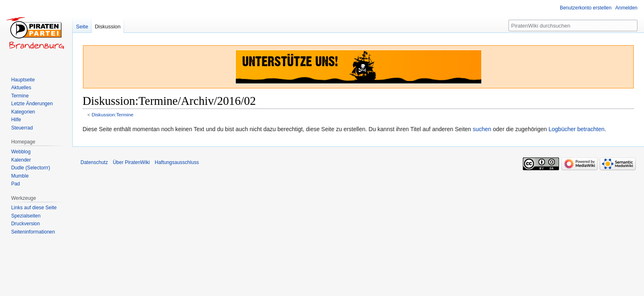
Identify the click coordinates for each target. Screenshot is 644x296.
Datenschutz (94, 162)
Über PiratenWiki (131, 162)
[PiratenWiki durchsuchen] (573, 25)
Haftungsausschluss (177, 162)
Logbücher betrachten (576, 129)
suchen (482, 129)
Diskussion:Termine (113, 114)
